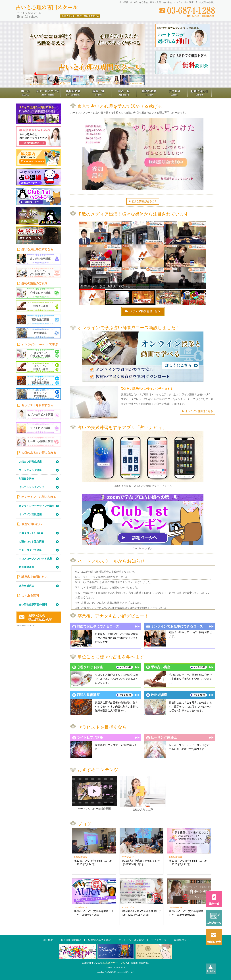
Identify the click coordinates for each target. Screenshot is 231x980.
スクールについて (48, 93)
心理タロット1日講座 (31, 533)
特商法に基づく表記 (100, 940)
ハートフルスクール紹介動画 (94, 809)
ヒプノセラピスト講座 (40, 415)
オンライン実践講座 (30, 514)
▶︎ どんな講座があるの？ (143, 201)
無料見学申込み (39, 137)
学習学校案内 (39, 158)
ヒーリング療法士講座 (40, 441)
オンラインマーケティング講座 (37, 506)
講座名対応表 (26, 586)
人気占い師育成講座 (30, 462)
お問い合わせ (199, 93)
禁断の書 (39, 235)
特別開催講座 (26, 567)
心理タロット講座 (40, 293)
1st (39, 196)
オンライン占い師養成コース (40, 273)
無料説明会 (73, 93)
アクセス (174, 93)
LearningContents (39, 220)
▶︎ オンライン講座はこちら (197, 411)
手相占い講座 (40, 306)
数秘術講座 (40, 333)
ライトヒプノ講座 (40, 428)
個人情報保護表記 (71, 940)
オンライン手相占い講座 (40, 368)
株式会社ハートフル (114, 963)
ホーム (25, 93)
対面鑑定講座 (26, 479)
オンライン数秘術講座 (40, 394)
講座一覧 (98, 93)
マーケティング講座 (30, 470)
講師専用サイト (183, 940)
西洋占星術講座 (40, 320)
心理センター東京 (154, 953)
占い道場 (39, 177)
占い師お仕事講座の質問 (33, 604)
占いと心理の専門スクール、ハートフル (59, 7)
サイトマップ (159, 940)
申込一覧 (124, 93)
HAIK (118, 967)
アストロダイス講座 (30, 550)
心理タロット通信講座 (32, 542)
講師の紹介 (149, 93)
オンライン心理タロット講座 (40, 354)
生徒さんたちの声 (143, 809)
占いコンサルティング (32, 487)
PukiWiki (108, 972)
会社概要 (48, 940)
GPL (127, 972)
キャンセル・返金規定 (131, 940)
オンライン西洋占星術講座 (40, 381)
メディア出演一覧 (39, 114)
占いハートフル (116, 953)
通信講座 (78, 953)
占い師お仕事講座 (40, 259)
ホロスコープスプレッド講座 (35, 559)
